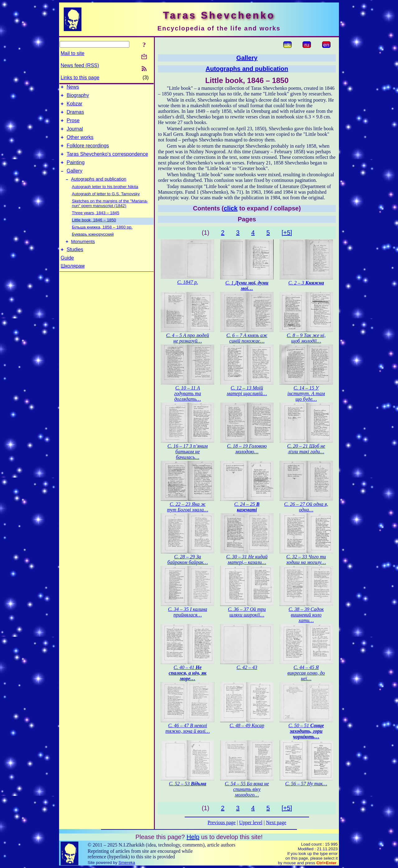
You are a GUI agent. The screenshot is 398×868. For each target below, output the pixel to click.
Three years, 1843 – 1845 (96, 224)
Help (193, 837)
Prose (73, 125)
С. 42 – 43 (247, 667)
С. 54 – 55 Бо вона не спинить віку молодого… (247, 789)
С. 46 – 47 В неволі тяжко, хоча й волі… (188, 728)
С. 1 (247, 286)
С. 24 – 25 (247, 507)
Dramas (75, 116)
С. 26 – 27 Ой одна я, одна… (306, 507)
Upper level (251, 822)
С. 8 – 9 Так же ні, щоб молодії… (306, 338)
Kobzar (74, 106)
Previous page (222, 822)
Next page (276, 822)
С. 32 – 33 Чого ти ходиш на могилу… (306, 559)
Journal (75, 134)
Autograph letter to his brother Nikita (105, 198)
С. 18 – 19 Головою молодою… (247, 449)
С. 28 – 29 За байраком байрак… (187, 559)
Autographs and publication (99, 190)
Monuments (83, 254)
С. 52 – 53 (187, 784)
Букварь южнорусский (93, 245)
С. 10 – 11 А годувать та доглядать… (187, 393)
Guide (67, 271)
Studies (75, 263)
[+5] (287, 233)
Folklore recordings (88, 153)
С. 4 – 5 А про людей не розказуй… (187, 338)
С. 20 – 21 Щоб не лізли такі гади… (306, 449)
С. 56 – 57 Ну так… (306, 784)
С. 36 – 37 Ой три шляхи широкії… (247, 612)
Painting (76, 172)
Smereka (127, 863)
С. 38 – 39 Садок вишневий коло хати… (306, 615)
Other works (80, 144)
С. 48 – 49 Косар (247, 725)
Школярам (73, 279)
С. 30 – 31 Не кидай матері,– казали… (247, 559)
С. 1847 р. (188, 282)
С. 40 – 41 (188, 673)
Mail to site (72, 53)
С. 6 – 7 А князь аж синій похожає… (247, 338)
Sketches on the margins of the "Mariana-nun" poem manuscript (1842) (110, 215)
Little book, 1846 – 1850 (94, 231)
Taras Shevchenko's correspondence (107, 162)
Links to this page (80, 78)
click (231, 208)
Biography (78, 97)
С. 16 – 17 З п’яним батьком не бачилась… (188, 452)
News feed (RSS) (80, 65)
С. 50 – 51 (306, 731)
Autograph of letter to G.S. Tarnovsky (106, 205)
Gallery (74, 181)
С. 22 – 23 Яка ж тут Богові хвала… (187, 507)
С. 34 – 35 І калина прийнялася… (187, 612)
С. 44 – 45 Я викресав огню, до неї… (306, 673)
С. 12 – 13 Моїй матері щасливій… (247, 391)
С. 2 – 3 (306, 283)
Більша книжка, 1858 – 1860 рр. (102, 238)
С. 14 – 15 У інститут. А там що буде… (306, 393)
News (73, 88)
